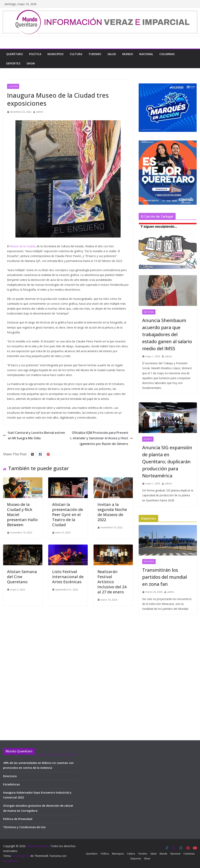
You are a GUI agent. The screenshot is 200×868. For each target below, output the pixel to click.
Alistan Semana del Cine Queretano (22, 577)
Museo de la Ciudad (22, 246)
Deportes (13, 63)
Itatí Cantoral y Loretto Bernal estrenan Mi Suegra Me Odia (34, 435)
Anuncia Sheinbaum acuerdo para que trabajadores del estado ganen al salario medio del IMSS (167, 334)
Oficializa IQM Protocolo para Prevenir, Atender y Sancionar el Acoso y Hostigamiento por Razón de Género (101, 438)
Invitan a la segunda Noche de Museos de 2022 (112, 512)
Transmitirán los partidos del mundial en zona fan (165, 577)
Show (31, 63)
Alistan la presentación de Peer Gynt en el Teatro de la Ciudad (68, 515)
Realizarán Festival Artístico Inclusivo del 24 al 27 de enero (112, 582)
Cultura (76, 54)
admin (40, 112)
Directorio (10, 776)
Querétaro (15, 54)
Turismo (95, 54)
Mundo (128, 54)
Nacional (146, 54)
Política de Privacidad (18, 819)
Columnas (167, 54)
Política (35, 54)
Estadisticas (11, 784)
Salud (112, 54)
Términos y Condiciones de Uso (24, 827)
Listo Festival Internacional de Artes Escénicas (68, 577)
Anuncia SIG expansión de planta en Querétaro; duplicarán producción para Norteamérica (167, 461)
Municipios (55, 54)
